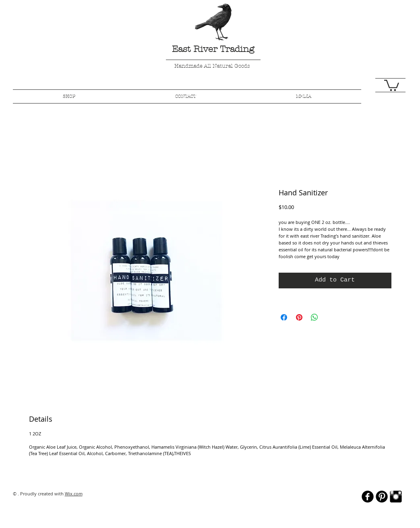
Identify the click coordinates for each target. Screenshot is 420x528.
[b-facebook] (368, 497)
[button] (392, 85)
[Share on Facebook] (284, 317)
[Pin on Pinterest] (299, 317)
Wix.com (74, 494)
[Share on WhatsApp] (314, 317)
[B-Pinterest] (382, 497)
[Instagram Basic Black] (396, 497)
